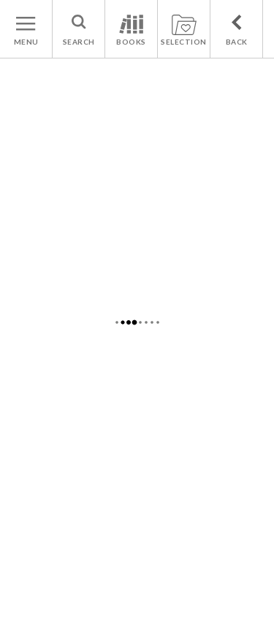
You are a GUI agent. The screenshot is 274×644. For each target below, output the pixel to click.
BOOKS (131, 42)
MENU (26, 42)
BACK (237, 42)
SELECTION (184, 42)
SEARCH (79, 42)
